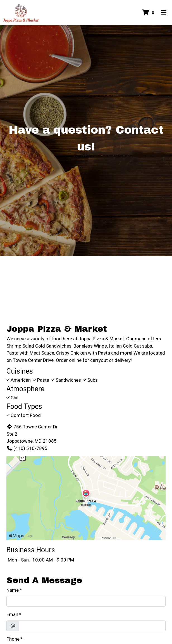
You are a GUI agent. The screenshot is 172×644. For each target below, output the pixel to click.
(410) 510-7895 (27, 448)
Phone (13, 639)
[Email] (92, 626)
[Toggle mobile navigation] (164, 13)
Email (12, 614)
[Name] (86, 601)
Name (13, 590)
